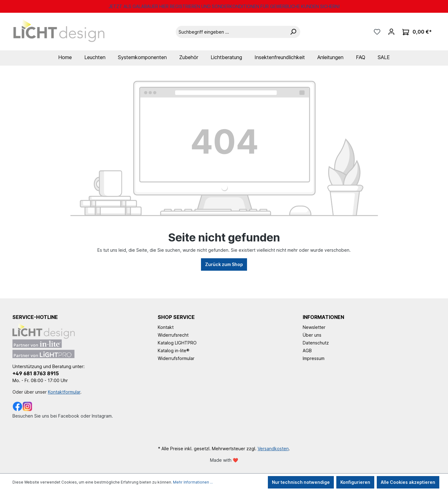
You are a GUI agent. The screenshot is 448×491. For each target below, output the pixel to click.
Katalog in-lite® (174, 351)
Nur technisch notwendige (301, 482)
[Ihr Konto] (391, 32)
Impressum (314, 358)
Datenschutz (316, 343)
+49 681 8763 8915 (36, 373)
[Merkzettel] (377, 32)
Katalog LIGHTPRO (177, 343)
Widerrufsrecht (173, 335)
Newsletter (314, 327)
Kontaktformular (64, 392)
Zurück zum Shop (224, 264)
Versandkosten (273, 449)
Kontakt (166, 327)
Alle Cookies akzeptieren (408, 482)
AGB (307, 351)
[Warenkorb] (417, 32)
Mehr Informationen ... (193, 482)
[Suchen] (293, 32)
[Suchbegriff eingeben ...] (231, 32)
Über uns (312, 335)
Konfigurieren (355, 482)
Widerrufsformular (176, 358)
